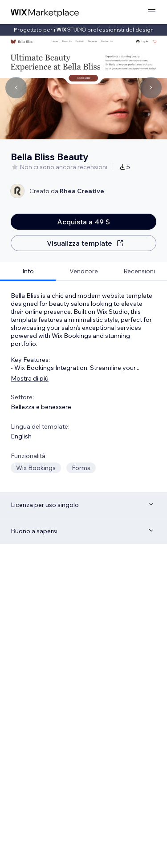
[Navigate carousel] (16, 88)
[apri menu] (152, 12)
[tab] (28, 271)
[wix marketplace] (45, 12)
